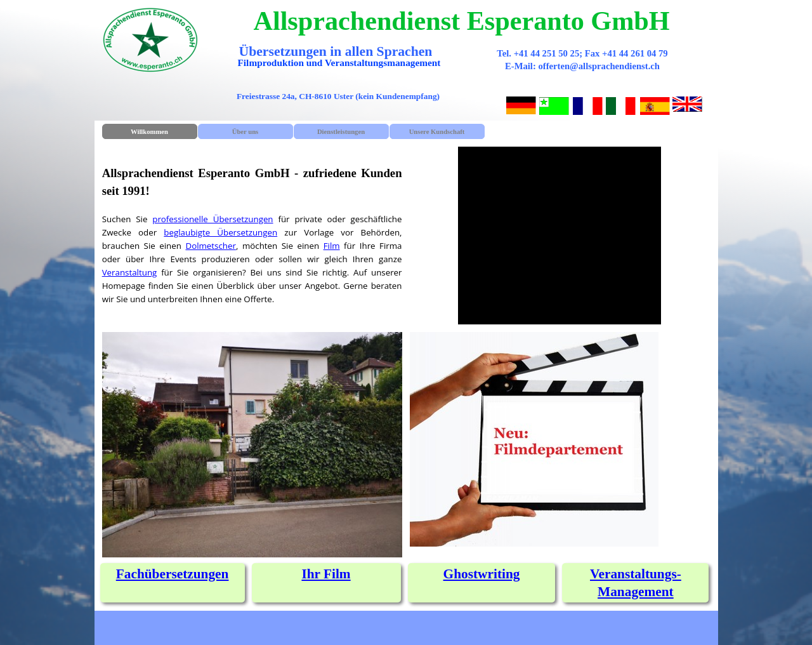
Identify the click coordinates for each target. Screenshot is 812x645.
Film (332, 246)
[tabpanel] (252, 233)
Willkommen (149, 132)
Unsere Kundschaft (437, 132)
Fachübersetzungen (173, 574)
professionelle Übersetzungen (213, 219)
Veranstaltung (130, 272)
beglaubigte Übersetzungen (220, 232)
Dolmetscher (210, 246)
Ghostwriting (482, 574)
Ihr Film (326, 574)
